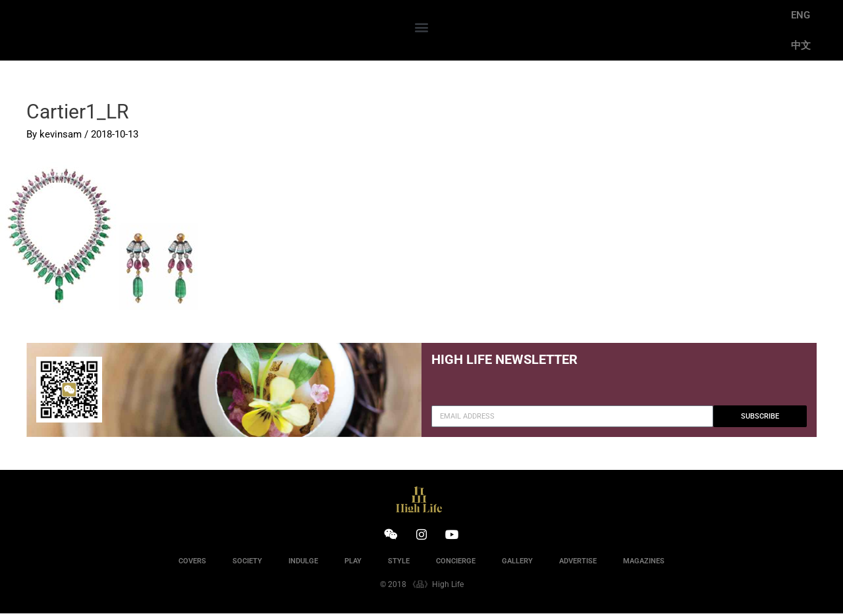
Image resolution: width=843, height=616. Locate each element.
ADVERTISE (578, 564)
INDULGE (303, 564)
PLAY (353, 564)
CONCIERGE (456, 564)
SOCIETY (247, 564)
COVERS (192, 564)
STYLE (399, 564)
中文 (801, 45)
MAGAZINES (644, 564)
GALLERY (517, 564)
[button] (421, 27)
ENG (801, 15)
